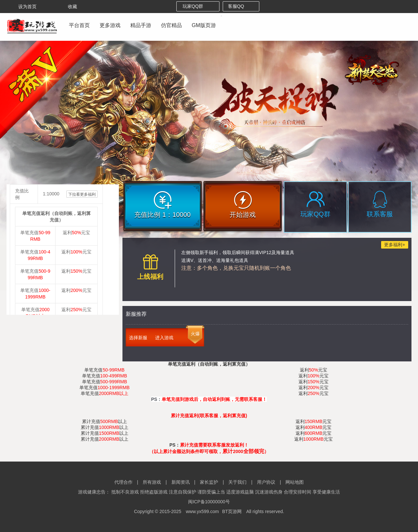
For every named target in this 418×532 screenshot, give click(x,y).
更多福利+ (394, 245)
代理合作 (123, 482)
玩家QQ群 (198, 6)
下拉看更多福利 (82, 194)
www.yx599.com (202, 511)
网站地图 (295, 482)
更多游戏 (110, 25)
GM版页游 (204, 25)
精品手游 (141, 25)
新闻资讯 (181, 482)
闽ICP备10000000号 (209, 502)
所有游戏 (152, 482)
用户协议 (266, 482)
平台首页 (79, 25)
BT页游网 (232, 511)
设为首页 (23, 7)
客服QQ (241, 6)
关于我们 (237, 482)
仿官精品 (171, 25)
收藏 (68, 7)
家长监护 (209, 482)
